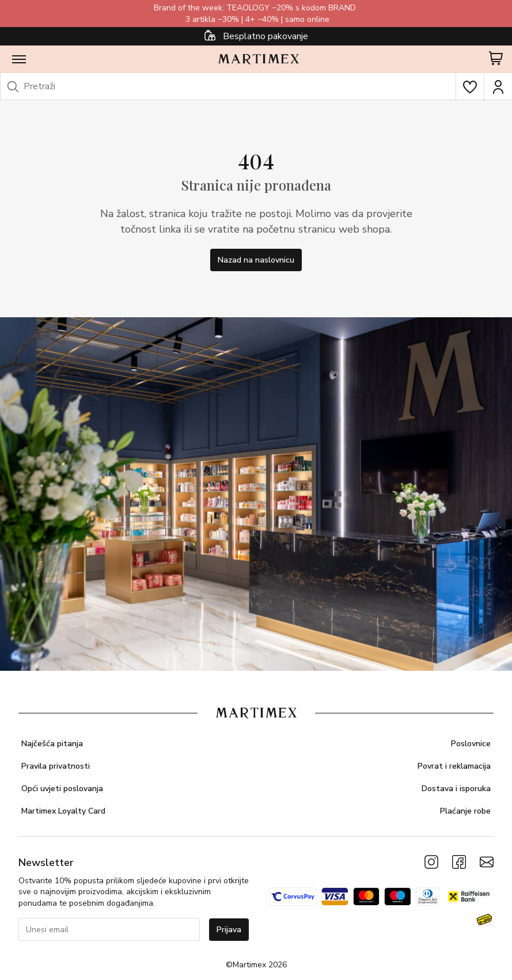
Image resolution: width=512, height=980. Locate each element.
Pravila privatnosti (56, 766)
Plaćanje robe (465, 811)
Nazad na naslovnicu (256, 260)
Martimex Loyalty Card (63, 811)
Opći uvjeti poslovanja (62, 789)
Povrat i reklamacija (454, 766)
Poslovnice (471, 744)
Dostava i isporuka (456, 789)
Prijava (229, 930)
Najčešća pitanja (52, 744)
